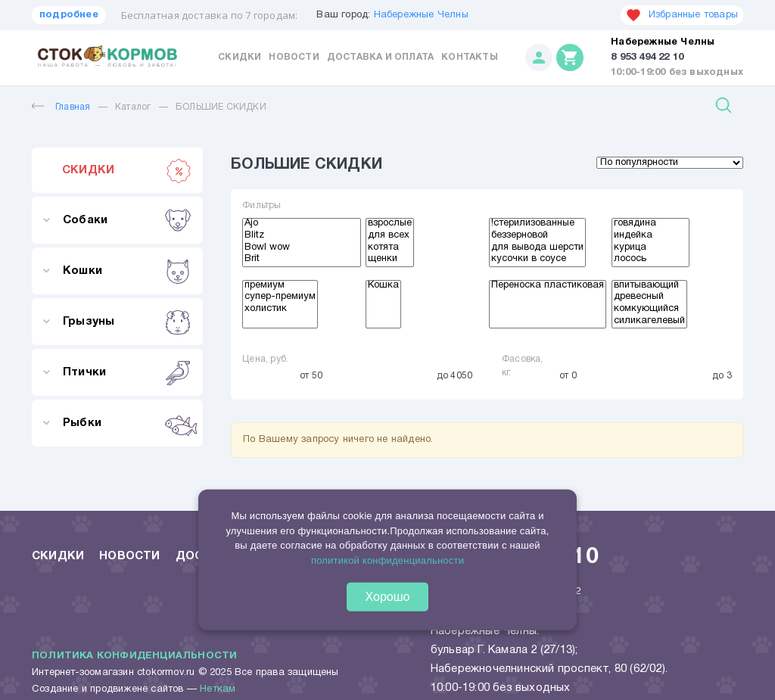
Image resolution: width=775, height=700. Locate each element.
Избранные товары (682, 15)
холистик (280, 310)
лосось (651, 260)
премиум (280, 287)
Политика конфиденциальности (134, 656)
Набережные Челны (421, 15)
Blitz (302, 237)
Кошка (383, 287)
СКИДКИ (127, 170)
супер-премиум (280, 298)
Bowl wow (302, 249)
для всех (390, 237)
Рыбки (127, 423)
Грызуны (127, 322)
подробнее (69, 15)
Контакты (470, 57)
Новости (294, 57)
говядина (651, 225)
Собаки (127, 220)
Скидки (240, 57)
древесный (649, 298)
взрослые (390, 225)
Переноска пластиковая (548, 287)
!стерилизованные (537, 225)
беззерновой (537, 237)
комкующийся (649, 310)
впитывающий (649, 287)
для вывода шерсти (537, 249)
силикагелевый (649, 322)
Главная (61, 107)
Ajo (302, 225)
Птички (127, 372)
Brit (302, 260)
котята (390, 249)
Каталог (133, 107)
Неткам (218, 689)
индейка (651, 237)
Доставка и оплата (380, 57)
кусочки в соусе (537, 260)
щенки (390, 260)
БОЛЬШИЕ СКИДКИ (221, 107)
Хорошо (388, 597)
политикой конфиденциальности (387, 560)
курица (651, 249)
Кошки (127, 271)
